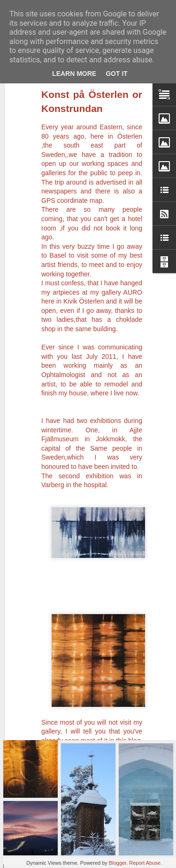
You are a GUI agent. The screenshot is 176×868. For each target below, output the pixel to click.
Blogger (118, 863)
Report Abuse (145, 863)
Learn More (74, 74)
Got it (117, 74)
